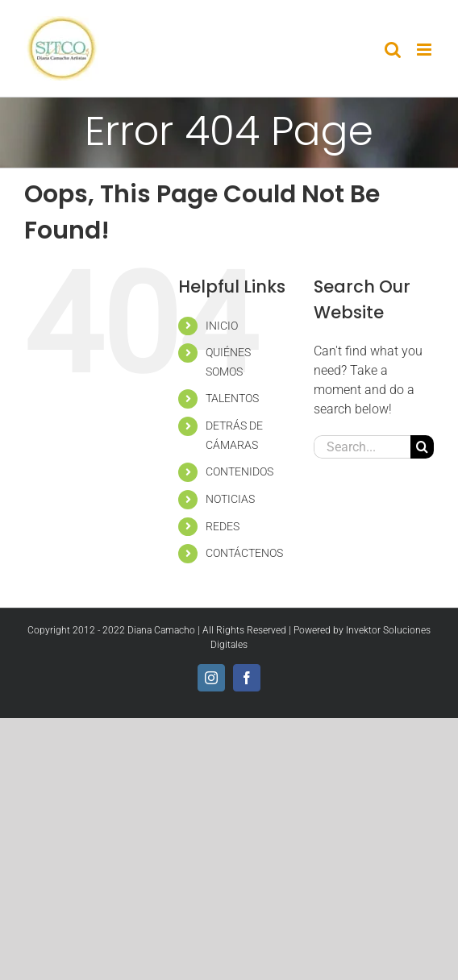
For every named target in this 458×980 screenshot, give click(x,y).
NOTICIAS (230, 499)
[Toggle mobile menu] (425, 50)
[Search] (422, 447)
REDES (223, 526)
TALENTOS (232, 398)
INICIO (222, 326)
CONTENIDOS (239, 471)
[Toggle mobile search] (393, 50)
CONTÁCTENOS (244, 553)
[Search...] (362, 447)
